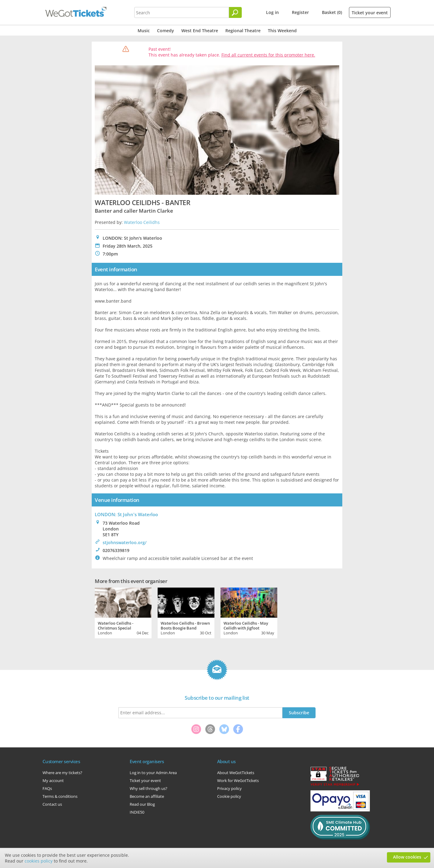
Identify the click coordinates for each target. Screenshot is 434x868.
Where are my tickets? (62, 773)
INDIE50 (137, 812)
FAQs (47, 788)
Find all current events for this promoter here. (268, 55)
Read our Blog (142, 804)
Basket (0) (332, 12)
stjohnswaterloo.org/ (125, 542)
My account (53, 781)
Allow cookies (407, 857)
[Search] (235, 12)
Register (300, 12)
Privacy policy (229, 788)
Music (144, 31)
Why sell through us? (149, 788)
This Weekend (282, 31)
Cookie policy (229, 796)
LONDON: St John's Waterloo (126, 514)
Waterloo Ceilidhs (142, 222)
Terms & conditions (60, 796)
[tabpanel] (123, 612)
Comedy (166, 31)
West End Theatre (200, 31)
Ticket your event (370, 13)
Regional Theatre (243, 31)
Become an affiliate (147, 796)
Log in (272, 12)
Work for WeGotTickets (238, 781)
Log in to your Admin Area (153, 773)
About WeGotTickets (236, 773)
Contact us (52, 804)
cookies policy (39, 861)
